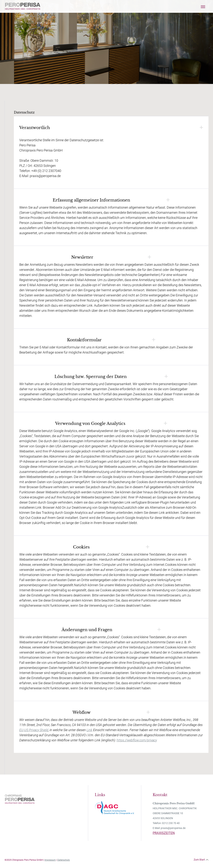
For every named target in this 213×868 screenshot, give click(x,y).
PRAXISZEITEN (164, 833)
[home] (23, 6)
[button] (203, 6)
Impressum (50, 860)
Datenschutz (64, 860)
